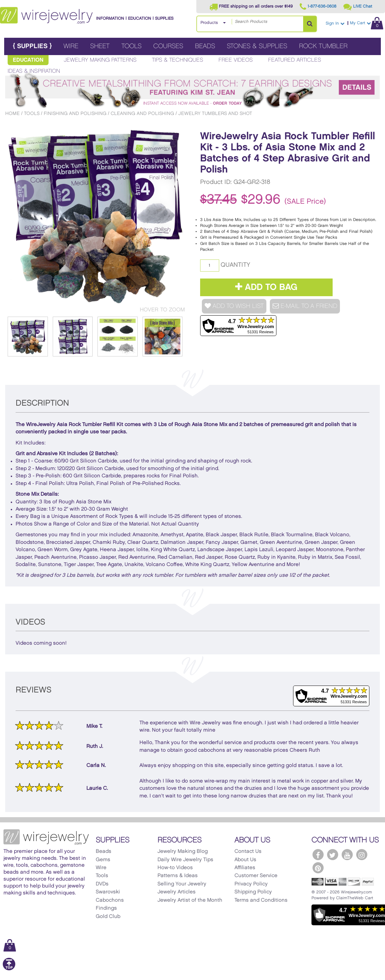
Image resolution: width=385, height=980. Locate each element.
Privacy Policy (251, 884)
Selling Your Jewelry (182, 884)
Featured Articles (295, 60)
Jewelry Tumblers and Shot (215, 113)
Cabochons (110, 900)
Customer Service (256, 876)
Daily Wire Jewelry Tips (185, 860)
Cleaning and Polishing (142, 113)
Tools (131, 46)
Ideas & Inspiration (34, 71)
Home (12, 113)
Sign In (335, 23)
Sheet (100, 46)
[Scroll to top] (9, 969)
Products (209, 23)
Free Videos (236, 60)
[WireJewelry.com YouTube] (347, 855)
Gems (103, 860)
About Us (245, 860)
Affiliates (245, 868)
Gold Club (108, 917)
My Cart (367, 23)
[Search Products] (310, 24)
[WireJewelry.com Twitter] (333, 855)
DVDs (102, 884)
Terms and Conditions (261, 900)
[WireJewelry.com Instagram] (362, 855)
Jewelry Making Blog (183, 851)
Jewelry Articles (177, 892)
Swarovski (108, 892)
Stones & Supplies (257, 46)
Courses (168, 46)
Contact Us (248, 851)
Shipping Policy (253, 892)
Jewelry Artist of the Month (190, 900)
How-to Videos (175, 868)
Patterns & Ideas (178, 876)
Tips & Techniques (178, 60)
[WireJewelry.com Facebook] (318, 855)
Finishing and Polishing (75, 113)
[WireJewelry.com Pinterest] (318, 868)
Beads (205, 46)
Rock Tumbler (323, 46)
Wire (71, 46)
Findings (106, 908)
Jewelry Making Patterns (100, 60)
